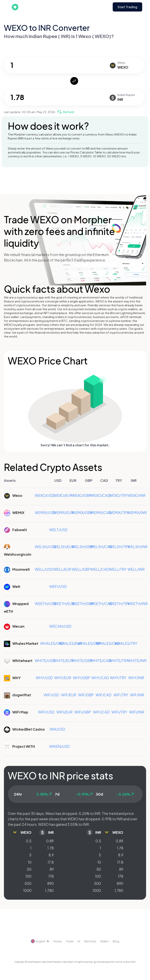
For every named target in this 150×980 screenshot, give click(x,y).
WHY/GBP (82, 678)
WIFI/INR (137, 712)
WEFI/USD (58, 586)
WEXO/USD (44, 495)
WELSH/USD (45, 547)
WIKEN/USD (59, 746)
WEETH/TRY (119, 604)
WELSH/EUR (64, 547)
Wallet (104, 941)
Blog (116, 941)
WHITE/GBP (82, 661)
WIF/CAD (104, 695)
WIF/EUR (69, 695)
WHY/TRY (118, 678)
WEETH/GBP (83, 604)
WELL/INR (136, 569)
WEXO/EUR (63, 495)
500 (28, 883)
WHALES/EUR (70, 643)
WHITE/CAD (101, 661)
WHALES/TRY (126, 643)
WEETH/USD (46, 604)
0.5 (29, 841)
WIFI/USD (46, 712)
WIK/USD (57, 729)
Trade (70, 941)
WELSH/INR (137, 547)
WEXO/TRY (118, 495)
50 (29, 869)
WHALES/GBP (89, 643)
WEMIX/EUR (63, 513)
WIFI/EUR (64, 712)
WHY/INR (136, 678)
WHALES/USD (52, 643)
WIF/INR (137, 695)
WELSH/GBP (83, 547)
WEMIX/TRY (119, 513)
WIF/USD (51, 695)
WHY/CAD (100, 678)
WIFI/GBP (83, 712)
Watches (90, 941)
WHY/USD (44, 678)
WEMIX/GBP (82, 513)
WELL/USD (44, 569)
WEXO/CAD (100, 495)
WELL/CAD (100, 569)
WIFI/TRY (119, 712)
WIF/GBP (86, 695)
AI (79, 941)
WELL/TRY (118, 569)
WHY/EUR (63, 678)
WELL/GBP (81, 569)
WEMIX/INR (137, 513)
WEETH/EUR (64, 604)
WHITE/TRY (119, 661)
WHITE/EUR (63, 661)
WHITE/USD (45, 661)
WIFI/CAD (101, 712)
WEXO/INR (137, 495)
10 (30, 862)
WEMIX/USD (45, 513)
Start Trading (127, 7)
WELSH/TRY (119, 547)
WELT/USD (58, 530)
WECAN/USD (60, 626)
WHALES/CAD (108, 643)
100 (29, 876)
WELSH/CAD (101, 547)
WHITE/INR (137, 661)
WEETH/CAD (101, 604)
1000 (27, 890)
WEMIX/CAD (101, 513)
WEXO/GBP (82, 495)
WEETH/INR (138, 604)
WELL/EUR (62, 569)
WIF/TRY (121, 695)
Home (58, 941)
